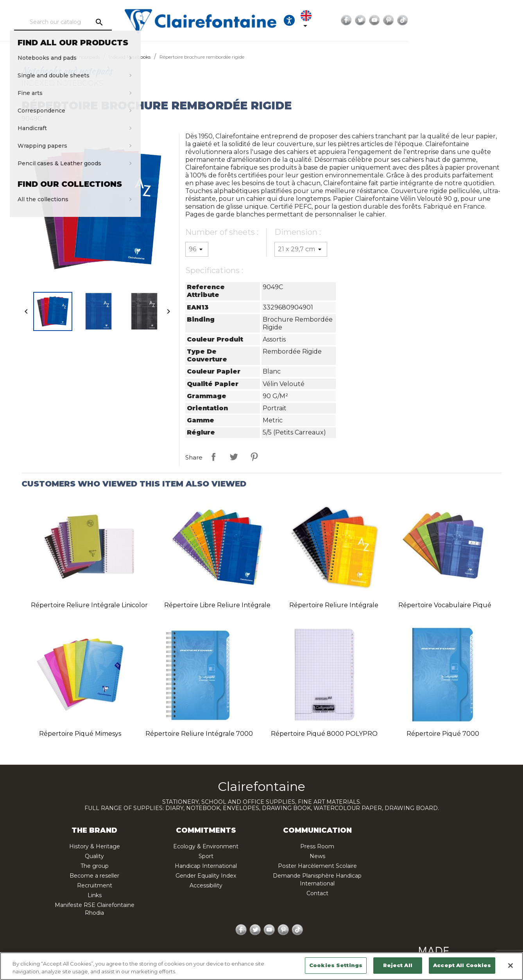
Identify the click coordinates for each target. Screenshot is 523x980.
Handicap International (206, 866)
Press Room (317, 846)
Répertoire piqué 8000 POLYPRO (324, 734)
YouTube (464, 20)
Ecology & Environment (206, 846)
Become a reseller (94, 876)
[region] (261, 966)
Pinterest (478, 20)
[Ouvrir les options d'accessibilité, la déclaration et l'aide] (377, 20)
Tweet (234, 457)
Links (95, 895)
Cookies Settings (336, 965)
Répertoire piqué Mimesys (80, 734)
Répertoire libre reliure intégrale (217, 605)
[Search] (88, 22)
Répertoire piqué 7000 (443, 734)
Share (213, 457)
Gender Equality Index (206, 876)
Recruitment (95, 885)
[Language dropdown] (401, 20)
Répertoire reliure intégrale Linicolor (89, 605)
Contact (317, 893)
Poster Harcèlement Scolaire (317, 866)
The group (95, 866)
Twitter (450, 20)
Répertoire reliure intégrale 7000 (199, 734)
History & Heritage (95, 846)
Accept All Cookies (462, 965)
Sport (206, 856)
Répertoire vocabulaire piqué (445, 605)
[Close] (510, 966)
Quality (94, 856)
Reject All (398, 965)
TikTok (492, 20)
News (317, 856)
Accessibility (206, 885)
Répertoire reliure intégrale (334, 605)
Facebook (436, 20)
